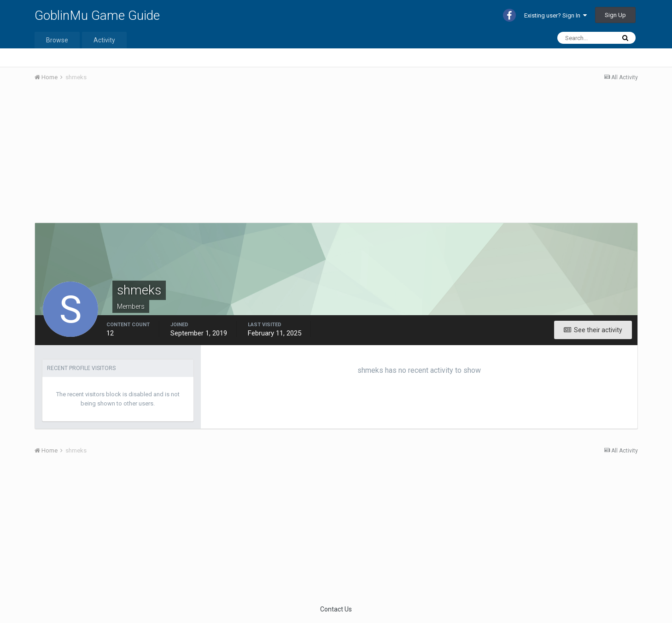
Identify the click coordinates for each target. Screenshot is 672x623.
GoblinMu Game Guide (97, 15)
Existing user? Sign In (555, 15)
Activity (104, 40)
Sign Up (615, 15)
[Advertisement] (202, 158)
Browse (57, 40)
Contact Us (336, 609)
